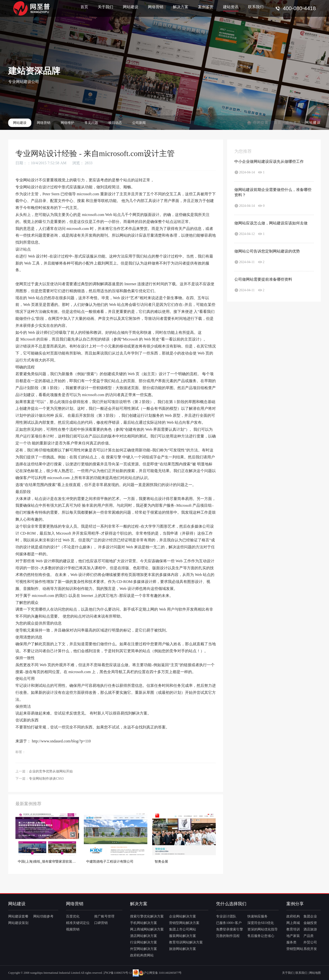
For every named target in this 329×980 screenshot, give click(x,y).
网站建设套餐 (18, 916)
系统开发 (310, 949)
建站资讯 (231, 7)
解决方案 (181, 7)
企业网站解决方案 (183, 916)
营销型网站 (295, 949)
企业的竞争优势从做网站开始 (51, 771)
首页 (84, 7)
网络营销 (156, 7)
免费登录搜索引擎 (230, 929)
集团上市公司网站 (183, 929)
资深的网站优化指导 (263, 929)
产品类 (309, 936)
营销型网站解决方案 (184, 923)
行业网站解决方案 (144, 942)
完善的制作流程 (228, 936)
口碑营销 (101, 923)
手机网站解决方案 (144, 923)
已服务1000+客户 (229, 923)
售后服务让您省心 (261, 936)
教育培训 (293, 929)
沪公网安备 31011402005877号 (160, 973)
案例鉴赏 (206, 7)
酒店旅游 (310, 929)
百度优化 (73, 916)
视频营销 (73, 929)
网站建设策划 (18, 923)
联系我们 (256, 7)
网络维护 (67, 123)
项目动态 (115, 123)
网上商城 (293, 923)
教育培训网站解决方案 (186, 942)
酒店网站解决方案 (144, 936)
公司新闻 (139, 123)
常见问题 (91, 123)
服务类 (291, 942)
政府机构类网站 (142, 955)
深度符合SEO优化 (261, 923)
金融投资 (310, 923)
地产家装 (293, 936)
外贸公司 (310, 942)
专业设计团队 (226, 916)
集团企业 (310, 916)
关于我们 (105, 7)
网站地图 (315, 973)
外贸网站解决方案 (144, 949)
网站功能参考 (43, 916)
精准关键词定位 (78, 923)
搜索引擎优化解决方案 (147, 916)
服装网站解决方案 (183, 936)
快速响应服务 (257, 916)
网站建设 (131, 7)
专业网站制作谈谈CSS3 (46, 779)
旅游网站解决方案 (183, 949)
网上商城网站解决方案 (147, 929)
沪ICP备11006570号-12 (118, 973)
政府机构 (293, 916)
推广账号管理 (104, 916)
